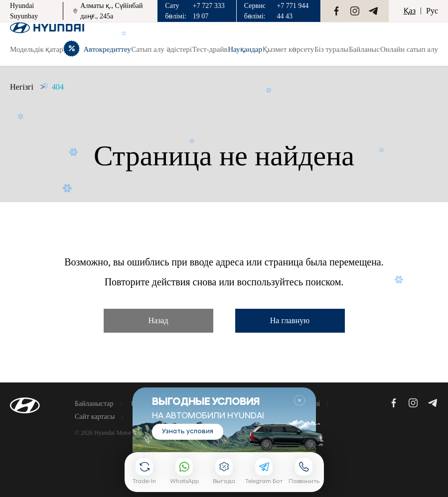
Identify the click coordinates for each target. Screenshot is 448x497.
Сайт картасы (95, 417)
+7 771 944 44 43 (293, 11)
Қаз (410, 11)
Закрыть (299, 400)
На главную (290, 320)
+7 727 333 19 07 (209, 11)
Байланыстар (94, 404)
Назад (158, 320)
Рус (432, 11)
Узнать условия (188, 432)
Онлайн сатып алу (409, 49)
